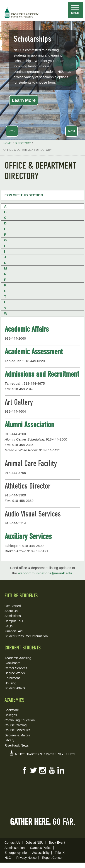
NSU (22, 12)
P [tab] (5, 280)
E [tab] (5, 229)
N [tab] (5, 274)
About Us (11, 611)
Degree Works (15, 673)
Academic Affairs (27, 329)
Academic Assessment (34, 352)
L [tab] (5, 263)
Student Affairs (15, 688)
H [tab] (5, 246)
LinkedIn (61, 770)
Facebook (24, 770)
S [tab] (5, 291)
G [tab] (5, 240)
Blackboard (12, 663)
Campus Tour (14, 621)
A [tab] (5, 206)
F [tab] (5, 234)
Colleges (11, 715)
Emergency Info (16, 853)
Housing (10, 683)
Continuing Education (20, 720)
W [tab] (6, 313)
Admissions (13, 616)
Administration (15, 848)
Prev (12, 131)
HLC (8, 858)
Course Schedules (17, 730)
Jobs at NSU (35, 843)
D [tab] (5, 223)
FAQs (8, 626)
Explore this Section (24, 195)
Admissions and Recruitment (42, 374)
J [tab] (5, 257)
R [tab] (5, 285)
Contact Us (12, 843)
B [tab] (5, 212)
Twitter (34, 770)
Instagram (43, 770)
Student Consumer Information (26, 636)
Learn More (24, 100)
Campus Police (41, 848)
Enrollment (12, 678)
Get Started (13, 606)
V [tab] (5, 308)
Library (9, 740)
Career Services (16, 668)
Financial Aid (13, 631)
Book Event (57, 843)
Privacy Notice (26, 858)
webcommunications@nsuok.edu (45, 573)
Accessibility (41, 853)
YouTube (52, 770)
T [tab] (5, 296)
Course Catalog (16, 725)
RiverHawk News (17, 745)
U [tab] (5, 302)
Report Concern (53, 858)
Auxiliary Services (28, 536)
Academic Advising (18, 658)
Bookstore (12, 710)
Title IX (60, 853)
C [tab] (5, 218)
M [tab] (6, 268)
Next (72, 131)
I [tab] (5, 251)
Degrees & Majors (17, 735)
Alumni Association (29, 425)
